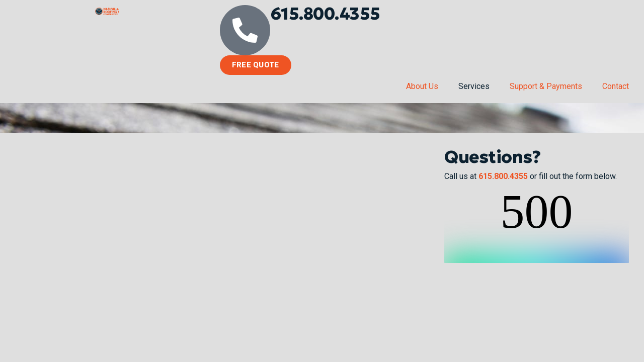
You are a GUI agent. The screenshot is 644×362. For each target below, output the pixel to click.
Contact (616, 86)
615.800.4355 (325, 14)
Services (474, 86)
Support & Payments (546, 86)
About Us (422, 86)
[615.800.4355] (245, 30)
